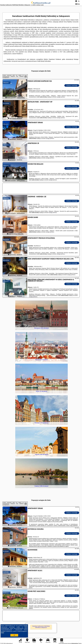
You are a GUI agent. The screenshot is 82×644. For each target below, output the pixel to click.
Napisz (80, 643)
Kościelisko (6, 103)
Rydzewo (6, 593)
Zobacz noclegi (72, 85)
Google (25, 626)
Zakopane (6, 83)
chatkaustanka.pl (41, 3)
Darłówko (6, 572)
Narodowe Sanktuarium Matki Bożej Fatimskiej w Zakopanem (41, 627)
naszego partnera (61, 97)
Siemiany (6, 531)
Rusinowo (6, 551)
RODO (3, 633)
